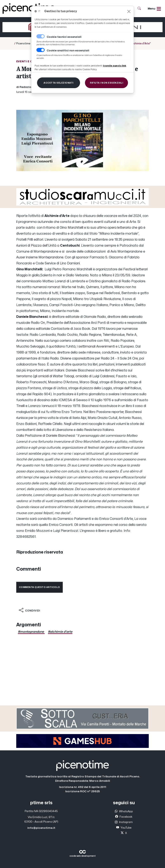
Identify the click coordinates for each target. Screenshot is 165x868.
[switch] (41, 50)
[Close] (129, 11)
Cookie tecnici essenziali (64, 37)
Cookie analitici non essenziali (68, 51)
